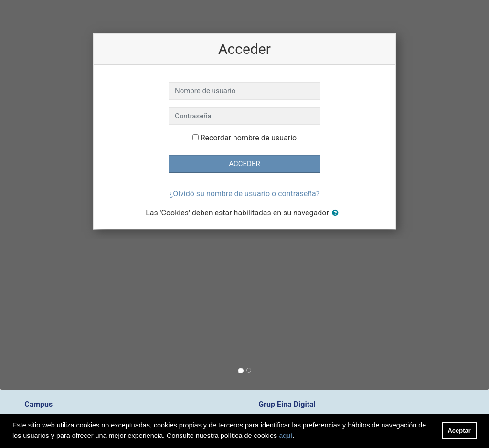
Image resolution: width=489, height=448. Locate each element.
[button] (337, 213)
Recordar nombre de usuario (249, 138)
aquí (286, 436)
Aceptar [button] (459, 431)
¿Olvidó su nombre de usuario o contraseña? (245, 194)
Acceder (244, 164)
